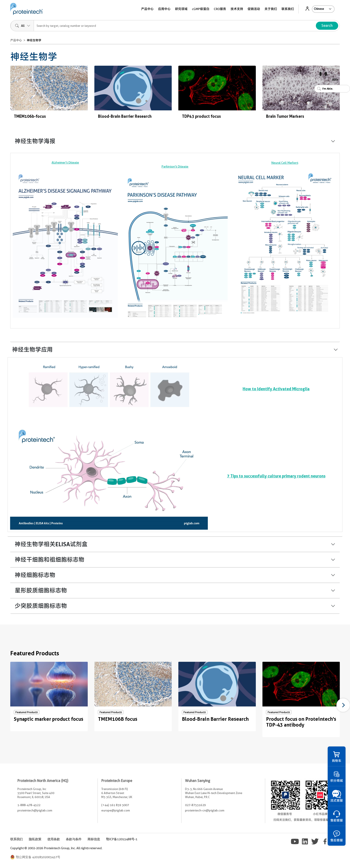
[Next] (343, 705)
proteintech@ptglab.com (35, 810)
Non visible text (14, 124)
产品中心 (147, 9)
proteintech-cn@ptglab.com (205, 810)
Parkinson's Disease (175, 166)
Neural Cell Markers (285, 163)
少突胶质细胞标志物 (41, 606)
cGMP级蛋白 (201, 9)
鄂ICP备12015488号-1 (122, 839)
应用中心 (164, 9)
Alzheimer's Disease (65, 162)
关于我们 (271, 9)
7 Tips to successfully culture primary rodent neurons (276, 476)
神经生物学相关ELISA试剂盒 (51, 544)
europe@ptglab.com (116, 810)
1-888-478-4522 (29, 805)
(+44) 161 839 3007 (115, 805)
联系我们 (288, 9)
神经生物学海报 (35, 141)
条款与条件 (74, 839)
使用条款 (54, 839)
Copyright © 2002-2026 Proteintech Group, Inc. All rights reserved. (56, 848)
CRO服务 (220, 9)
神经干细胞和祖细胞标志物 (50, 560)
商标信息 (94, 839)
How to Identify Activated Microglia (276, 389)
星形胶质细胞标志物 (41, 590)
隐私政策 (35, 839)
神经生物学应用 (32, 350)
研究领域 (181, 9)
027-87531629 (195, 805)
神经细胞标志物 (35, 575)
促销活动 (254, 9)
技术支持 (237, 9)
